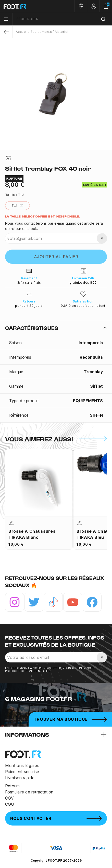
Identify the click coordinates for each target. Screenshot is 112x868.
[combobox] (62, 19)
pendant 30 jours (29, 306)
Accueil (22, 32)
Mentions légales (22, 765)
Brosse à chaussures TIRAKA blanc (32, 534)
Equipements (41, 32)
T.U (17, 206)
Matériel (62, 32)
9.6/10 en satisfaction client (83, 306)
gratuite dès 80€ (83, 283)
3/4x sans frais (29, 283)
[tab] (56, 328)
